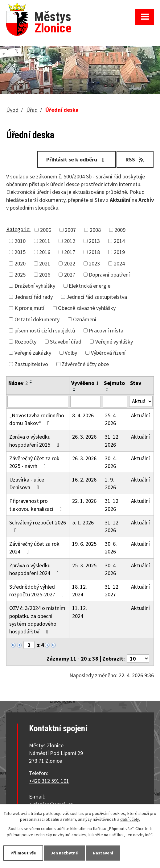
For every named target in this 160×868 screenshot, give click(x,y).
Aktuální (140, 415)
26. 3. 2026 (84, 437)
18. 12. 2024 (80, 590)
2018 (94, 252)
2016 (45, 252)
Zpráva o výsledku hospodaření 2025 (35, 440)
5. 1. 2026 (83, 522)
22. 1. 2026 (84, 501)
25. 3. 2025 (84, 565)
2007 (70, 230)
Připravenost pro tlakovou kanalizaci (37, 505)
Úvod (12, 110)
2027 (70, 275)
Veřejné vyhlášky (114, 342)
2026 (45, 275)
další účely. (130, 820)
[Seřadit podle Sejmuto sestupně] (107, 390)
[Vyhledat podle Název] (38, 402)
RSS (135, 159)
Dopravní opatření (109, 275)
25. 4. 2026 (111, 419)
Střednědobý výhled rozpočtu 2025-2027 (38, 590)
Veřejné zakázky (33, 353)
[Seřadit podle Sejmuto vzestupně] (107, 388)
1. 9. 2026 (110, 483)
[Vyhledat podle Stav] (141, 401)
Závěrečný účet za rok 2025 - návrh (34, 462)
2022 (70, 263)
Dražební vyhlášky (35, 286)
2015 (20, 252)
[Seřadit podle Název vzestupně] (31, 380)
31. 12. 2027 (112, 590)
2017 (70, 252)
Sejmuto (114, 383)
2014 (119, 241)
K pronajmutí (29, 308)
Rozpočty (25, 342)
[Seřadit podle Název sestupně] (31, 383)
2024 (119, 263)
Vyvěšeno (85, 383)
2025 (20, 275)
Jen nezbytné (64, 853)
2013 (94, 241)
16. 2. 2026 (84, 480)
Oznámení (85, 319)
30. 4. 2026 (111, 462)
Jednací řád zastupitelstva (97, 297)
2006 (46, 230)
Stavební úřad (66, 342)
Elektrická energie (90, 286)
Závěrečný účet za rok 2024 (34, 548)
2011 (45, 241)
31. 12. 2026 (112, 440)
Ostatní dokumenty (37, 319)
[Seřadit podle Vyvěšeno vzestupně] (75, 388)
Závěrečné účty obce (85, 364)
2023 (94, 263)
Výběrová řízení (108, 353)
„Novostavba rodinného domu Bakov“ (37, 419)
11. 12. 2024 (80, 612)
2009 (120, 230)
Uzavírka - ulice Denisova (27, 483)
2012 (70, 241)
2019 (119, 252)
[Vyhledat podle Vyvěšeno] (86, 402)
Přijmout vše (23, 853)
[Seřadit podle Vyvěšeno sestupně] (75, 391)
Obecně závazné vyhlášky (87, 308)
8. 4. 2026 (83, 415)
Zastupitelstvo (31, 364)
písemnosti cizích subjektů (45, 330)
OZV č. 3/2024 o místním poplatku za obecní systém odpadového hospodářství (37, 620)
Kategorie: (18, 229)
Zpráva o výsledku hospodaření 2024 (35, 569)
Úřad (32, 110)
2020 (20, 263)
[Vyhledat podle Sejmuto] (115, 402)
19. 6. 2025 (84, 544)
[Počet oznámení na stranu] (138, 659)
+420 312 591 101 (49, 781)
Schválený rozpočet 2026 (38, 526)
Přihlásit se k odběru (77, 159)
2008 (95, 230)
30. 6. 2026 (111, 548)
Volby (71, 353)
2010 (20, 241)
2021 (45, 263)
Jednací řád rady (34, 297)
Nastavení (103, 853)
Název (18, 383)
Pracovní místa (106, 330)
